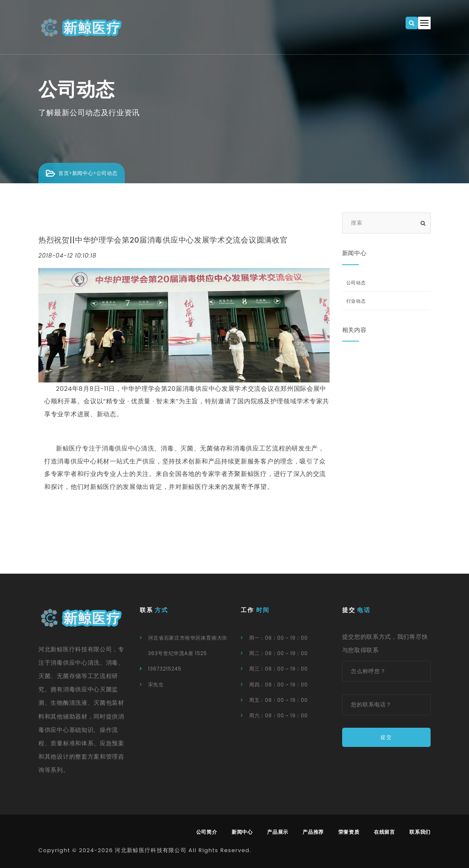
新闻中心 (83, 173)
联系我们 (420, 832)
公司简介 (207, 832)
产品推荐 (313, 832)
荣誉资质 (349, 832)
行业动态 (356, 301)
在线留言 (385, 832)
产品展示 (278, 832)
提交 (386, 737)
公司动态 (107, 173)
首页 (64, 173)
